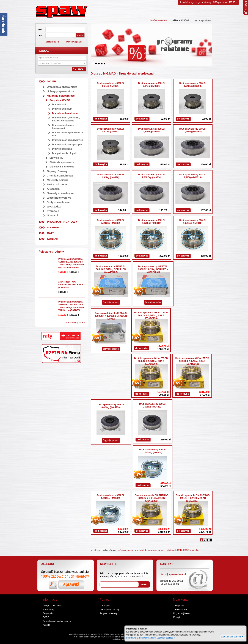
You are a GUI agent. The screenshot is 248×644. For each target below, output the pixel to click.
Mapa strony (49, 609)
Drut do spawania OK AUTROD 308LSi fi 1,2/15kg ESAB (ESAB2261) (192, 361)
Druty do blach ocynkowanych (67, 140)
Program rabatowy (62, 222)
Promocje (53, 211)
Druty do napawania (62, 149)
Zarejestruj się (53, 42)
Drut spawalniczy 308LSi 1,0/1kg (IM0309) (193, 85)
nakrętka (194, 550)
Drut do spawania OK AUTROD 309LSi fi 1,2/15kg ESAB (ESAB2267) (193, 498)
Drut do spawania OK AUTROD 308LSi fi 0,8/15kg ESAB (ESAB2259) (151, 315)
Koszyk (177, 617)
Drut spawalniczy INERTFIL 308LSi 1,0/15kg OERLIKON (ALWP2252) (111, 269)
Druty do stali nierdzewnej (65, 113)
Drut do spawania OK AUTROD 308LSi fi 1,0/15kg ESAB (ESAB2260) (151, 361)
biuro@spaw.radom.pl (159, 20)
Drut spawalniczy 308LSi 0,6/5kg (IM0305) (152, 130)
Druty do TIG (57, 158)
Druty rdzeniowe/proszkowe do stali (68, 134)
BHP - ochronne (57, 184)
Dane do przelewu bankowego (57, 621)
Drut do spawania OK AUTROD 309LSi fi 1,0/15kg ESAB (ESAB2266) (151, 498)
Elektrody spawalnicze (62, 162)
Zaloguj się (178, 606)
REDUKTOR (183, 550)
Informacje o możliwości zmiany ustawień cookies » (151, 638)
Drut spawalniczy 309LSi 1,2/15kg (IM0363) (111, 497)
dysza (160, 550)
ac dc (131, 550)
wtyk (169, 550)
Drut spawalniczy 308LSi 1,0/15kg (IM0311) (152, 222)
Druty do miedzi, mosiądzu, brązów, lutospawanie (66, 119)
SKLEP (51, 81)
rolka (137, 550)
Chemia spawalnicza (60, 176)
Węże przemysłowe (59, 198)
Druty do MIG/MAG (60, 100)
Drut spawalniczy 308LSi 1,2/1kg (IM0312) (111, 130)
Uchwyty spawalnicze (60, 91)
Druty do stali (59, 104)
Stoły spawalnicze (58, 202)
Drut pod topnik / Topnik (64, 153)
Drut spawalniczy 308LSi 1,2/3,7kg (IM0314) (152, 176)
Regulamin (48, 613)
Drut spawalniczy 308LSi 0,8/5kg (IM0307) (193, 130)
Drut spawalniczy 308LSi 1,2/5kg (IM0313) (193, 176)
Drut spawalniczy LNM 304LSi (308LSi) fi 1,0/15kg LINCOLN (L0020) (111, 316)
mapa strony (205, 20)
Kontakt (53, 239)
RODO (46, 617)
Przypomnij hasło (74, 42)
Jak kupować (106, 606)
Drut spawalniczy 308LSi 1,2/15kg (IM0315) (193, 222)
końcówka (122, 550)
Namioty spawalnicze (60, 193)
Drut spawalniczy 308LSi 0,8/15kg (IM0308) (111, 222)
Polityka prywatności (52, 606)
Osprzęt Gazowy (57, 171)
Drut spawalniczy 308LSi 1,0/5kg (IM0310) (111, 176)
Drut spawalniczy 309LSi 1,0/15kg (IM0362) (153, 451)
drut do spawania (148, 550)
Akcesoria (53, 189)
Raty (51, 233)
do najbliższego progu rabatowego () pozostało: (208, 2)
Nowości (52, 215)
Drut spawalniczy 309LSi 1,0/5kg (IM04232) (153, 405)
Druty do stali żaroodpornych (67, 144)
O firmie (53, 227)
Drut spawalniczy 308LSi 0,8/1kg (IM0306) (152, 85)
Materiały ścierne (58, 180)
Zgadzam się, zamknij (232, 637)
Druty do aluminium (62, 109)
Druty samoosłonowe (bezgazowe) (63, 127)
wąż (174, 550)
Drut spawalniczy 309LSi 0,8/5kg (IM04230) (111, 406)
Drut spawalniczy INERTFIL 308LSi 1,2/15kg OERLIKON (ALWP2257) (153, 269)
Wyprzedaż (54, 206)
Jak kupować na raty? (110, 609)
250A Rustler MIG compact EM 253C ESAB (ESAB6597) (71, 285)
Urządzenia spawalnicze (62, 87)
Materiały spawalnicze (61, 96)
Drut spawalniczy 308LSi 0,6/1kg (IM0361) (111, 85)
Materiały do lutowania (62, 167)
